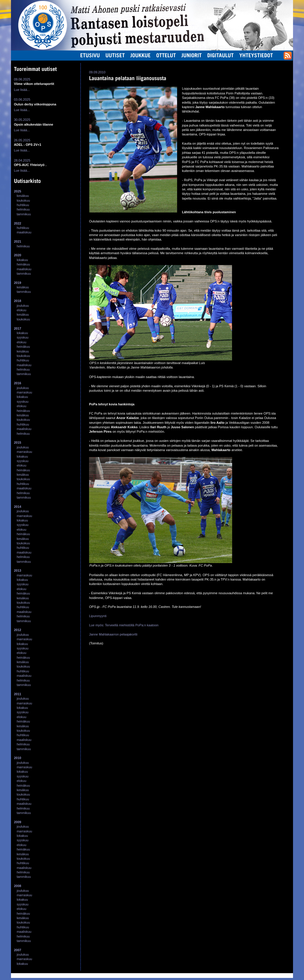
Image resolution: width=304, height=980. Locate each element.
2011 (18, 694)
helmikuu (23, 209)
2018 (18, 301)
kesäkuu (23, 196)
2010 (18, 758)
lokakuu (22, 260)
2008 (18, 886)
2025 (18, 191)
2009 (18, 822)
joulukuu (23, 306)
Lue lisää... (22, 90)
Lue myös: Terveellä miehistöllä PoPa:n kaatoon (124, 625)
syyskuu (23, 337)
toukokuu (23, 200)
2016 (18, 383)
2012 (18, 630)
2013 (18, 570)
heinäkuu (23, 264)
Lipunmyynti (98, 616)
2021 (18, 241)
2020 (18, 255)
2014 (18, 507)
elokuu (21, 310)
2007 (18, 950)
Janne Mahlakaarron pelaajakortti (113, 634)
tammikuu (24, 214)
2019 (18, 283)
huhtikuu (23, 205)
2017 (18, 328)
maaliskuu (24, 232)
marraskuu (24, 392)
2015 (18, 442)
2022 (18, 223)
